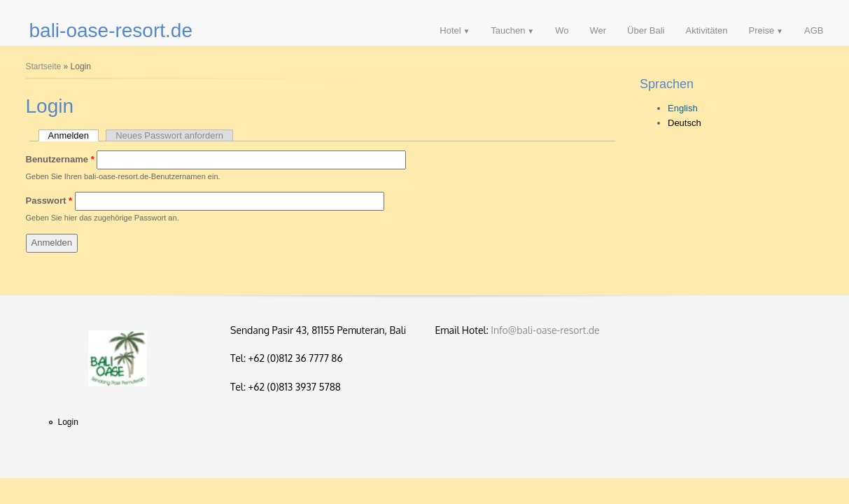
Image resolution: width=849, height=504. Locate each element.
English (683, 108)
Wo (562, 30)
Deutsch (685, 123)
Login (68, 422)
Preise (761, 30)
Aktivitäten (707, 30)
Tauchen (508, 30)
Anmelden (74, 135)
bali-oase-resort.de (111, 30)
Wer (598, 30)
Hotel (450, 30)
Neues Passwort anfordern (169, 135)
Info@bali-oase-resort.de (545, 330)
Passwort (49, 201)
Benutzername (60, 159)
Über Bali (646, 30)
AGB (814, 30)
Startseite (44, 66)
